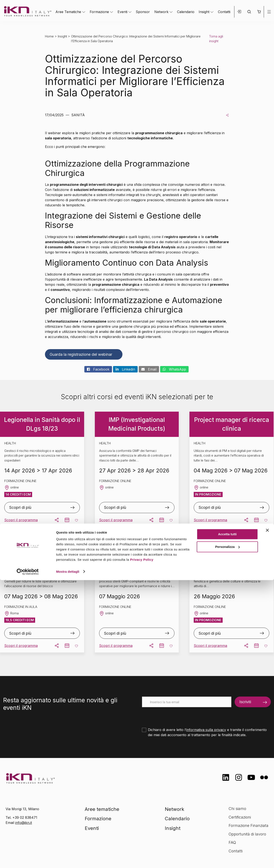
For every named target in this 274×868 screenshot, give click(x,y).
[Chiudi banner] (267, 818)
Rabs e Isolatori (137, 550)
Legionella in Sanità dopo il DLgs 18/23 (42, 424)
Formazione (99, 12)
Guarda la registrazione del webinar (81, 354)
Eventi (122, 12)
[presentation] (174, 716)
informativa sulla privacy (206, 730)
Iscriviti (245, 702)
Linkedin (125, 369)
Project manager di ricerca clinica (232, 424)
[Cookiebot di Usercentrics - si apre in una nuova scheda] (28, 860)
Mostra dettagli (68, 860)
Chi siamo (237, 809)
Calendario (186, 12)
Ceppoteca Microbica (232, 550)
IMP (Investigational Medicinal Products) (137, 424)
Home (49, 36)
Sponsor (143, 12)
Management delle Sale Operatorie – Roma (42, 550)
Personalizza (227, 835)
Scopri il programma (21, 520)
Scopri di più (20, 507)
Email (149, 369)
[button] (259, 12)
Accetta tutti (227, 822)
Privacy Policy (142, 848)
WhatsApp (174, 369)
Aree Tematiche (68, 12)
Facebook (98, 369)
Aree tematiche (102, 809)
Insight (204, 12)
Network (161, 12)
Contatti (224, 12)
